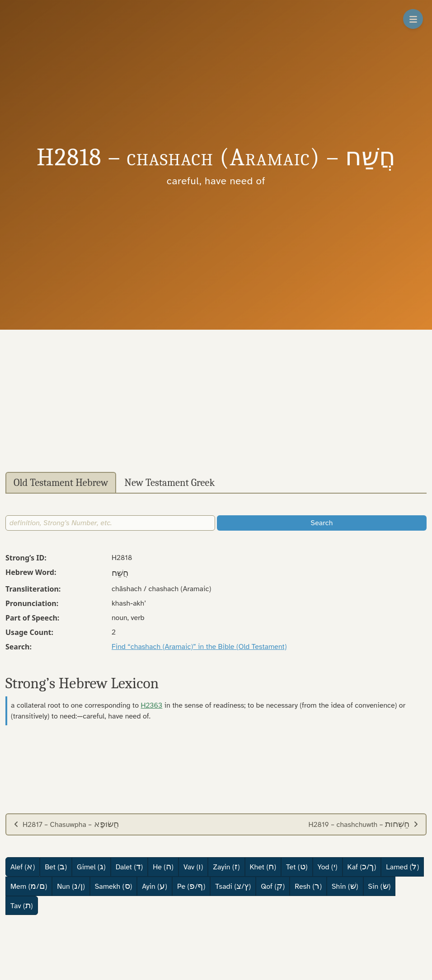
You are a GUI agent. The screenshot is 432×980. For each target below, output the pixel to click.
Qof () (273, 886)
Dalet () (129, 867)
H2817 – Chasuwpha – (66, 824)
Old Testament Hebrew (61, 483)
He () (163, 867)
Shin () (345, 886)
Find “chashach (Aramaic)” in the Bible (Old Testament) (199, 647)
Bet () (56, 867)
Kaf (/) (362, 867)
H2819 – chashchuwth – (364, 824)
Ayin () (155, 886)
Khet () (263, 867)
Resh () (308, 886)
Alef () (23, 867)
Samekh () (114, 886)
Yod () (328, 867)
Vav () (193, 867)
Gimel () (91, 867)
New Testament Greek (169, 483)
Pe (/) (191, 886)
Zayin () (226, 867)
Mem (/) (29, 886)
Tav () (22, 905)
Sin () (380, 886)
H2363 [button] (152, 705)
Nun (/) (71, 886)
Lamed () (402, 867)
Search (322, 523)
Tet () (297, 867)
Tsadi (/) (233, 886)
